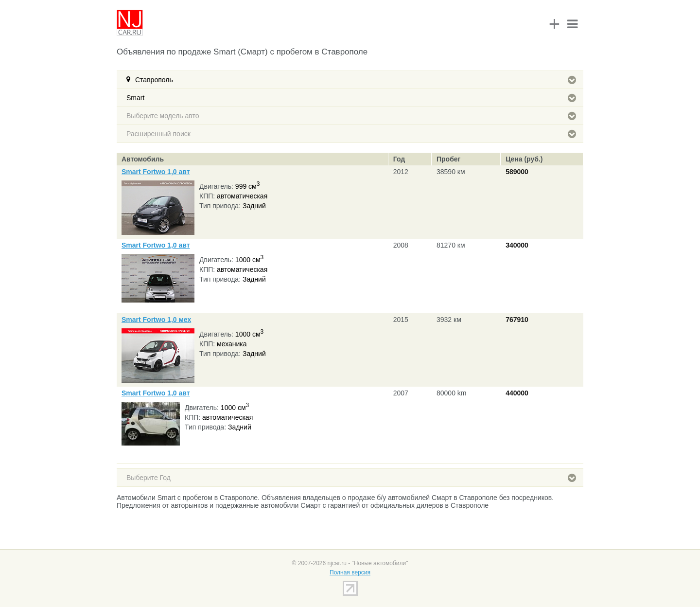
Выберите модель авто (351, 116)
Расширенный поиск (351, 134)
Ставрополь (356, 80)
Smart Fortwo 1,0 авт (156, 172)
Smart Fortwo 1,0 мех (156, 320)
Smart (351, 98)
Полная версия (350, 572)
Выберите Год (351, 478)
